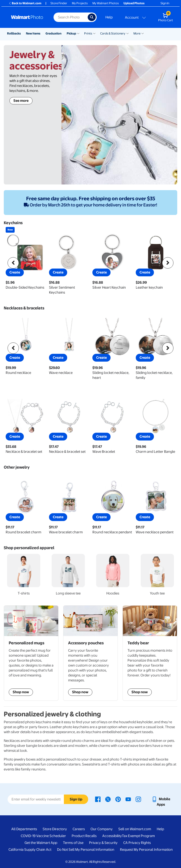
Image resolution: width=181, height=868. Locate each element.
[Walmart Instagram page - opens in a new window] (138, 799)
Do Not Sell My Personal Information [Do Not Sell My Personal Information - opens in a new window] (86, 850)
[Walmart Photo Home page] (27, 17)
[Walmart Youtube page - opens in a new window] (128, 799)
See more (21, 101)
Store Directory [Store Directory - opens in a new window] (55, 829)
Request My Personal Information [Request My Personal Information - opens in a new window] (146, 850)
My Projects (80, 3)
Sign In (165, 3)
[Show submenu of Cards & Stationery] (128, 33)
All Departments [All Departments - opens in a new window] (24, 829)
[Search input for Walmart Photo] (71, 17)
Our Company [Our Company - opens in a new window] (102, 829)
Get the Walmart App (41, 843)
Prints (88, 33)
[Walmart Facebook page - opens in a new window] (98, 799)
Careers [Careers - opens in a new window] (79, 829)
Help (109, 17)
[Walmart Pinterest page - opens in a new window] (118, 799)
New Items (33, 33)
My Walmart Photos (106, 3)
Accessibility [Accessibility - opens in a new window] (112, 836)
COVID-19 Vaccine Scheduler (43, 836)
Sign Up (76, 799)
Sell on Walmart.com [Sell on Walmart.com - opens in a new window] (135, 829)
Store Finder (59, 3)
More (137, 33)
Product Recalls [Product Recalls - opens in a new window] (84, 836)
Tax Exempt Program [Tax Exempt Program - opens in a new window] (138, 836)
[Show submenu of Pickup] (78, 33)
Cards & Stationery (113, 33)
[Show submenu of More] (143, 33)
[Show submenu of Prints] (94, 33)
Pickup (71, 33)
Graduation (53, 33)
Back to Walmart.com (25, 3)
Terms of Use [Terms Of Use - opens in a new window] (73, 843)
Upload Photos (134, 3)
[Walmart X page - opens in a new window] (108, 799)
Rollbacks (14, 33)
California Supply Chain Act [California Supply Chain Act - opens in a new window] (30, 850)
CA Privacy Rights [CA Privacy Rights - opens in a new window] (137, 843)
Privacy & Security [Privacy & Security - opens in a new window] (103, 843)
